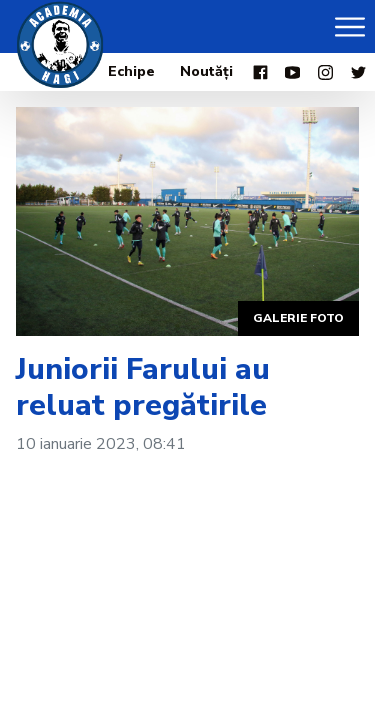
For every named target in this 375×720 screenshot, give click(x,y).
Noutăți (206, 71)
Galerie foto (298, 318)
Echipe (131, 71)
